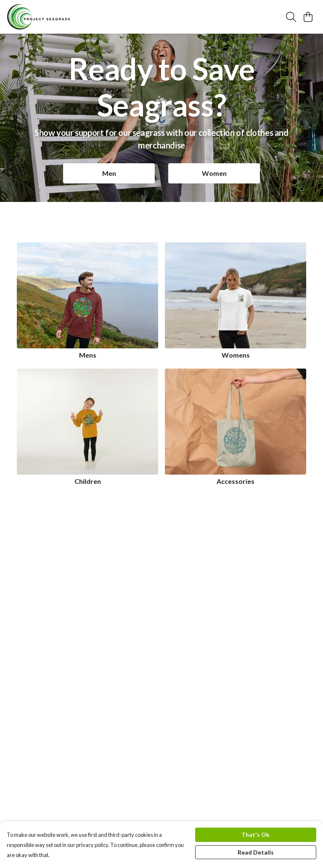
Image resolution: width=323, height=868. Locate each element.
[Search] (291, 17)
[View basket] (308, 17)
